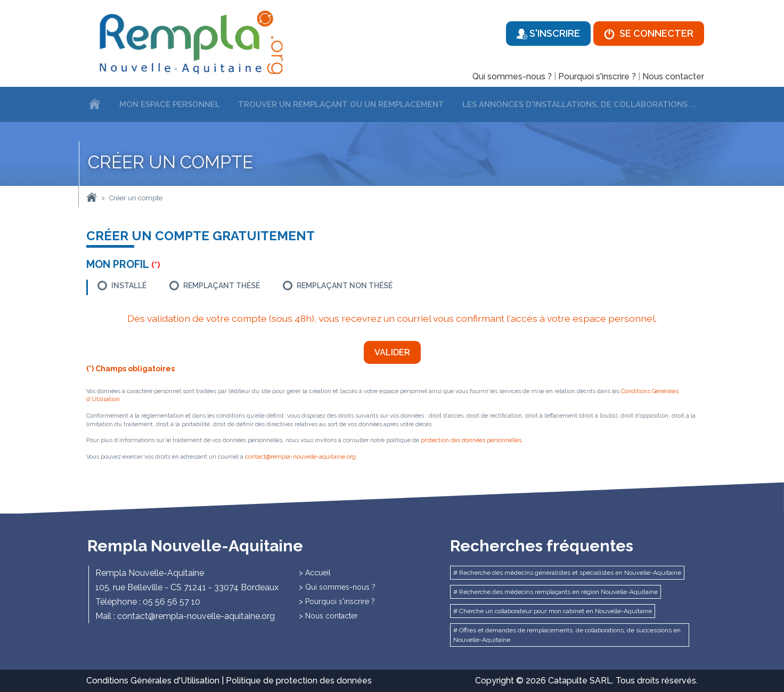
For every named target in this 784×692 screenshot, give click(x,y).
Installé (129, 286)
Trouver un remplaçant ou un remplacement (341, 104)
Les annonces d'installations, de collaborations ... (579, 104)
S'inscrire (548, 34)
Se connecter (649, 34)
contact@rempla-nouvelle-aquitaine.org (300, 457)
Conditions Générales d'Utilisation (153, 681)
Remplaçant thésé (222, 286)
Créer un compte (136, 198)
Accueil (318, 573)
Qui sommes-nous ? (512, 76)
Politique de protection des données (299, 681)
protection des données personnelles (471, 440)
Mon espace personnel (170, 104)
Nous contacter (673, 76)
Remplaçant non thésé (345, 286)
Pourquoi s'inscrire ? (597, 76)
